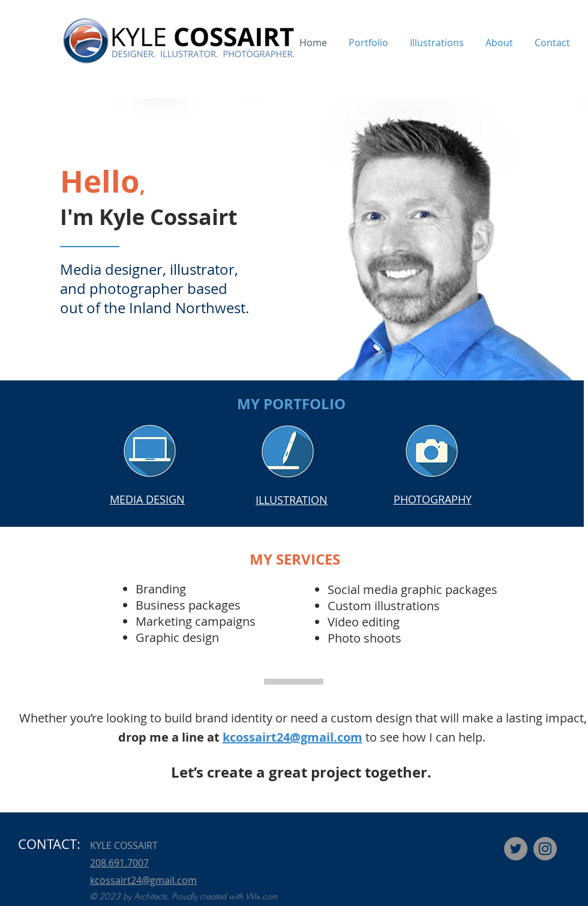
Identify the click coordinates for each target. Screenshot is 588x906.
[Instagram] (545, 849)
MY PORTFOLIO (291, 404)
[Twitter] (516, 849)
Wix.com (261, 896)
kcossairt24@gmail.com (292, 737)
